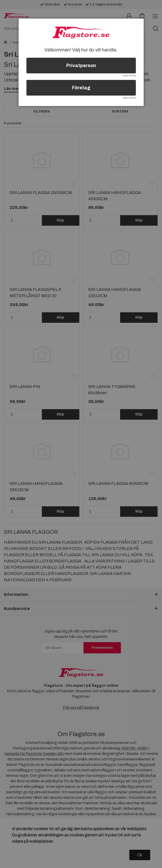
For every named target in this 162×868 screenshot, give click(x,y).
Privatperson (81, 66)
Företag (81, 88)
